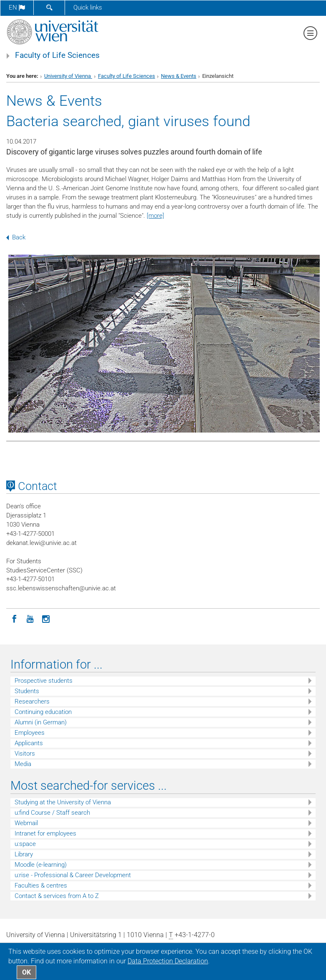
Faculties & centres (41, 885)
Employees (30, 733)
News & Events (179, 76)
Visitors (25, 754)
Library (24, 854)
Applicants (29, 743)
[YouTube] (30, 618)
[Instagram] (46, 618)
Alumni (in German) (41, 722)
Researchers (32, 701)
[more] (155, 216)
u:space (25, 844)
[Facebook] (14, 618)
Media (23, 764)
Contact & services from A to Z (57, 896)
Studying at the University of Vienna (63, 802)
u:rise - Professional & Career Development (73, 875)
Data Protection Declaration (168, 961)
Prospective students (44, 681)
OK (26, 972)
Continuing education (43, 712)
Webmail (26, 823)
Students (27, 691)
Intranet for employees (45, 833)
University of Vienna (68, 76)
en (17, 7)
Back (16, 237)
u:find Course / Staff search (52, 813)
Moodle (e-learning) (41, 865)
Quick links (88, 7)
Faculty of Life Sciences (57, 55)
